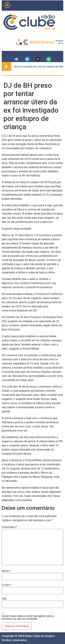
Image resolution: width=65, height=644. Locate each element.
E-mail (6, 585)
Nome (6, 571)
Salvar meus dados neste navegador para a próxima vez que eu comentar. (28, 617)
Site (4, 599)
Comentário (10, 527)
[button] (32, 53)
